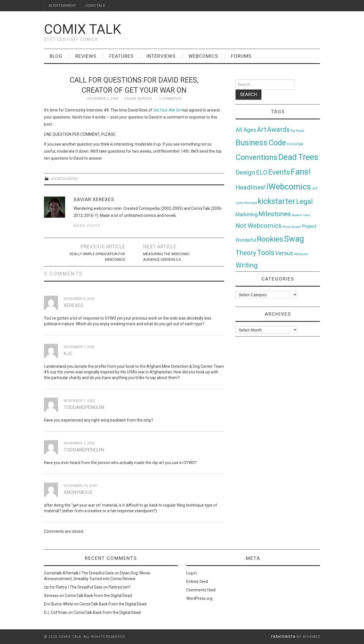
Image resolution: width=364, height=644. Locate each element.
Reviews (86, 56)
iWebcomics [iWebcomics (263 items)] (289, 187)
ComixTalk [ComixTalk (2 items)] (295, 144)
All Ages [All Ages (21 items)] (246, 130)
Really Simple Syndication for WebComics (97, 257)
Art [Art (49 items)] (262, 130)
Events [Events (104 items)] (279, 172)
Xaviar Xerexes (138, 98)
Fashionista (283, 637)
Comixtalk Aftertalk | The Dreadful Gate (79, 573)
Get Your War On (167, 110)
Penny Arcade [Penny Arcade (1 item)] (292, 227)
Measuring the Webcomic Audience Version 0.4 (166, 257)
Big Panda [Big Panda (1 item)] (297, 131)
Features (121, 56)
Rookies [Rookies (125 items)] (270, 239)
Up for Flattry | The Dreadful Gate (73, 587)
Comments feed (201, 590)
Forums (241, 56)
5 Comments (170, 98)
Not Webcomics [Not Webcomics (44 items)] (258, 226)
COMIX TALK (95, 5)
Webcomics (203, 56)
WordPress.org (199, 598)
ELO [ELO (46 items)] (262, 172)
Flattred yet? (120, 587)
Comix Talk (83, 29)
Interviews (161, 56)
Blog (56, 56)
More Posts (87, 226)
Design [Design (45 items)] (245, 172)
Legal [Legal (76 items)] (304, 201)
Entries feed (197, 581)
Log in (191, 573)
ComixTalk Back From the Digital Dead (98, 596)
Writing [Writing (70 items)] (247, 265)
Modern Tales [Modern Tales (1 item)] (301, 215)
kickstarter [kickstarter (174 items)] (277, 201)
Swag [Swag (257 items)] (294, 239)
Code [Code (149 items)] (277, 143)
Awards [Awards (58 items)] (278, 130)
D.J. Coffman (56, 612)
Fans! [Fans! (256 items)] (301, 172)
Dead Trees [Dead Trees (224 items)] (298, 157)
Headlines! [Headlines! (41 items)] (251, 187)
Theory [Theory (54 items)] (246, 253)
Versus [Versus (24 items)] (284, 253)
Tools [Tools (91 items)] (266, 253)
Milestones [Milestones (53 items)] (275, 214)
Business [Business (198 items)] (252, 143)
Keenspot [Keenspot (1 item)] (251, 203)
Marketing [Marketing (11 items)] (247, 215)
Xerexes (51, 596)
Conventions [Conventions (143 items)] (257, 157)
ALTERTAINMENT (62, 5)
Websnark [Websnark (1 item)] (301, 254)
